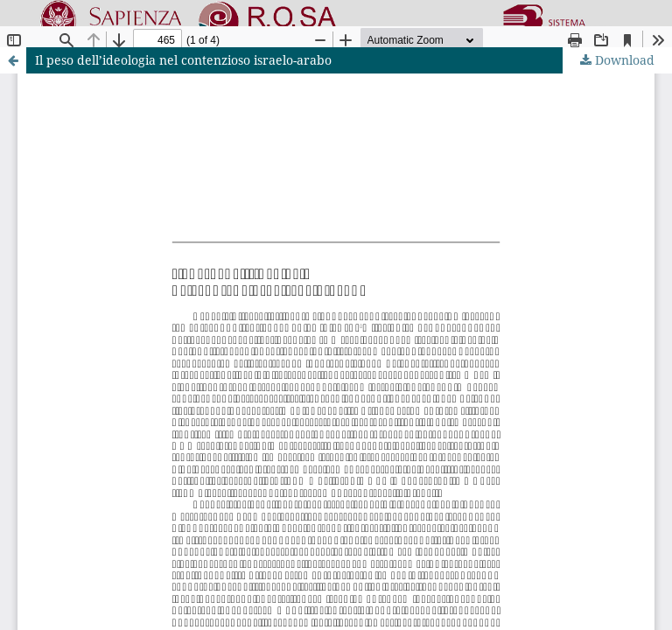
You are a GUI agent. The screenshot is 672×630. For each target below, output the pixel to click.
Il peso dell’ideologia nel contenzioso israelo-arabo (183, 60)
